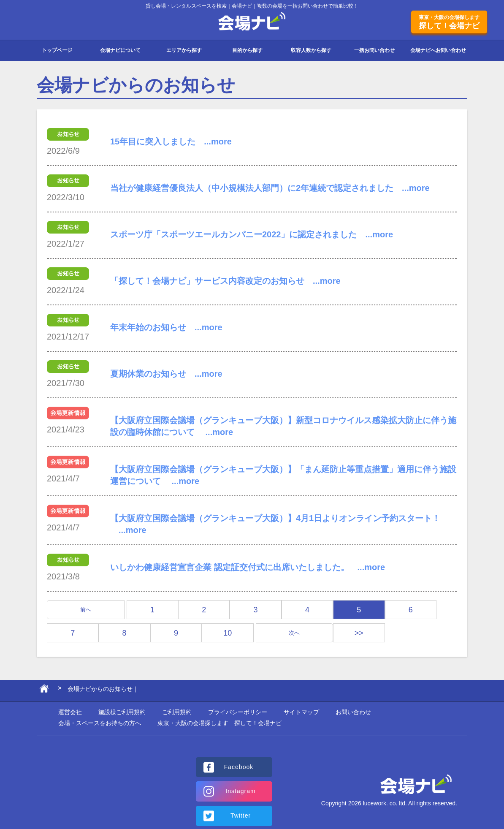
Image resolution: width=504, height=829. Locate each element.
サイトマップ (301, 712)
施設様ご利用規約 (122, 712)
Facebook (239, 767)
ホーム (44, 690)
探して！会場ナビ (449, 22)
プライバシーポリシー (238, 712)
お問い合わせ (353, 712)
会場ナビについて (120, 50)
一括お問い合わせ (374, 50)
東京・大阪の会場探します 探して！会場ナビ (219, 723)
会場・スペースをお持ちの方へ (100, 723)
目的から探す (247, 50)
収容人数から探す (311, 50)
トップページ (57, 50)
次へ (294, 633)
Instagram (240, 791)
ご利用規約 (177, 712)
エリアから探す (184, 50)
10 (228, 633)
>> (359, 633)
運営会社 (70, 712)
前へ (86, 610)
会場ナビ (252, 22)
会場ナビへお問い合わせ (438, 50)
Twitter (241, 815)
